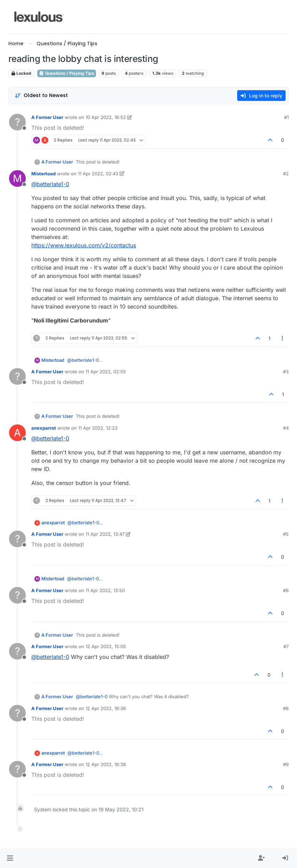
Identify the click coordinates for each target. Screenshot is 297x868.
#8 (286, 708)
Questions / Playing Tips (67, 73)
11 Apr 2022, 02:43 (98, 174)
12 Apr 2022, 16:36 (106, 708)
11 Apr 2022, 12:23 (98, 428)
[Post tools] (283, 338)
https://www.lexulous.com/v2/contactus (84, 245)
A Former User (47, 117)
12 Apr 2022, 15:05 (106, 646)
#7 (286, 646)
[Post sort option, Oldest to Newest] (41, 95)
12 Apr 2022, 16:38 (106, 764)
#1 (286, 117)
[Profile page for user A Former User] (17, 122)
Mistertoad (43, 174)
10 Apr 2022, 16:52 (106, 117)
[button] (10, 858)
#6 (286, 590)
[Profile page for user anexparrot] (17, 433)
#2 (286, 174)
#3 (286, 372)
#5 (286, 534)
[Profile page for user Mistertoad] (17, 178)
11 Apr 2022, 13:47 (105, 534)
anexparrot (44, 428)
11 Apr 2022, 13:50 (105, 590)
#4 (286, 428)
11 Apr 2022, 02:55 (106, 372)
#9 (286, 764)
